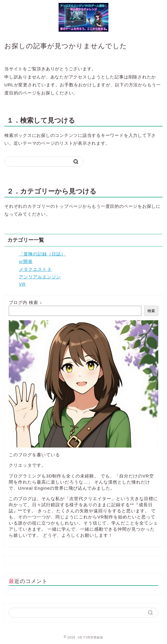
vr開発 (26, 261)
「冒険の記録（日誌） (42, 254)
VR (22, 284)
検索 (151, 311)
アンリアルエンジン (40, 277)
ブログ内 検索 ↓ (26, 302)
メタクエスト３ (35, 269)
